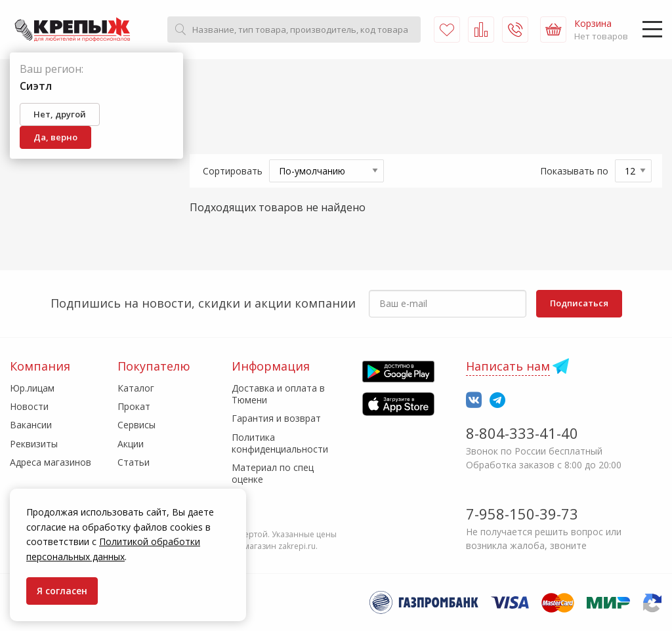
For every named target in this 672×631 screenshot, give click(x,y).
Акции (131, 444)
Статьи (134, 462)
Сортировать (233, 171)
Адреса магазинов (51, 462)
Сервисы (136, 425)
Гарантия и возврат (276, 418)
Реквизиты (34, 444)
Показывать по (574, 171)
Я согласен (62, 591)
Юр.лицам (32, 388)
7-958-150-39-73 (522, 514)
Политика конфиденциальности (280, 443)
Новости (29, 406)
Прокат (134, 406)
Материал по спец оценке (273, 473)
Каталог (136, 388)
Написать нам (508, 366)
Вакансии (31, 425)
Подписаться (579, 303)
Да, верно (55, 137)
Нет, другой (60, 114)
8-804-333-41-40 (522, 433)
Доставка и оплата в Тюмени (278, 394)
